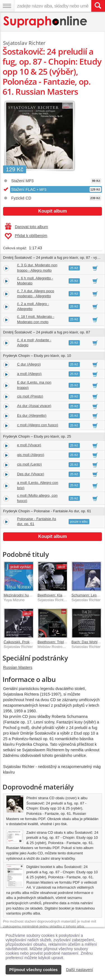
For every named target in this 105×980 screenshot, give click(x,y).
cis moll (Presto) (30, 396)
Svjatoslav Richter (24, 43)
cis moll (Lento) (29, 464)
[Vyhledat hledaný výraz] (98, 6)
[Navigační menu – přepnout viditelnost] (7, 6)
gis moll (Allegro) (31, 455)
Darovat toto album (26, 227)
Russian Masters (18, 667)
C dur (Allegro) (29, 364)
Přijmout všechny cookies (33, 970)
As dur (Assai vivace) (34, 406)
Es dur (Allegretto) (32, 415)
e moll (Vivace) (29, 445)
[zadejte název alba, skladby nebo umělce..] (53, 6)
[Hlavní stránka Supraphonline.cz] (46, 22)
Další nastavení (80, 970)
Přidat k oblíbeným (26, 236)
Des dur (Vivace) (31, 474)
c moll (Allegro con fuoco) (38, 425)
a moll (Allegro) (29, 374)
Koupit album (52, 211)
